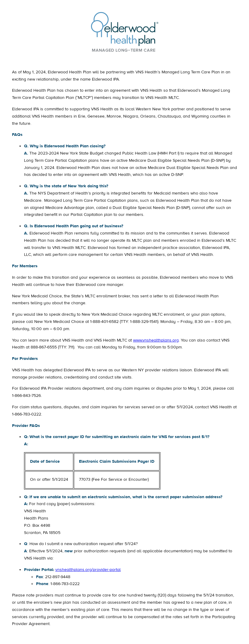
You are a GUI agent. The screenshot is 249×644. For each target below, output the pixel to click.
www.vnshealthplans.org (156, 340)
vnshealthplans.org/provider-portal (88, 570)
